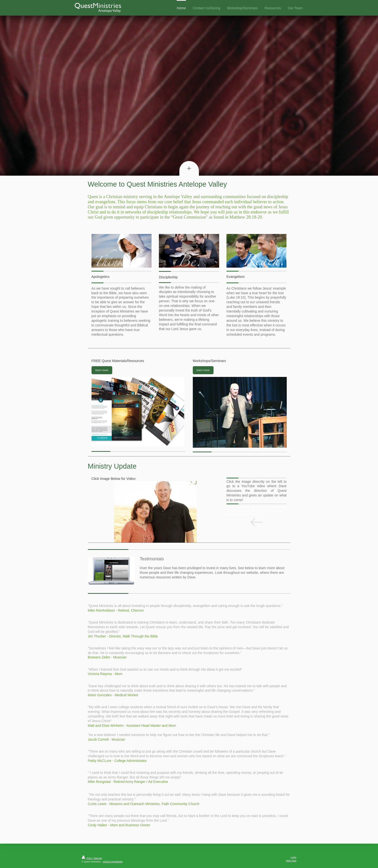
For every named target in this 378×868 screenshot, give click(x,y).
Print (87, 858)
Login (293, 857)
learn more (102, 370)
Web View (291, 861)
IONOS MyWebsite (113, 862)
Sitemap (98, 858)
